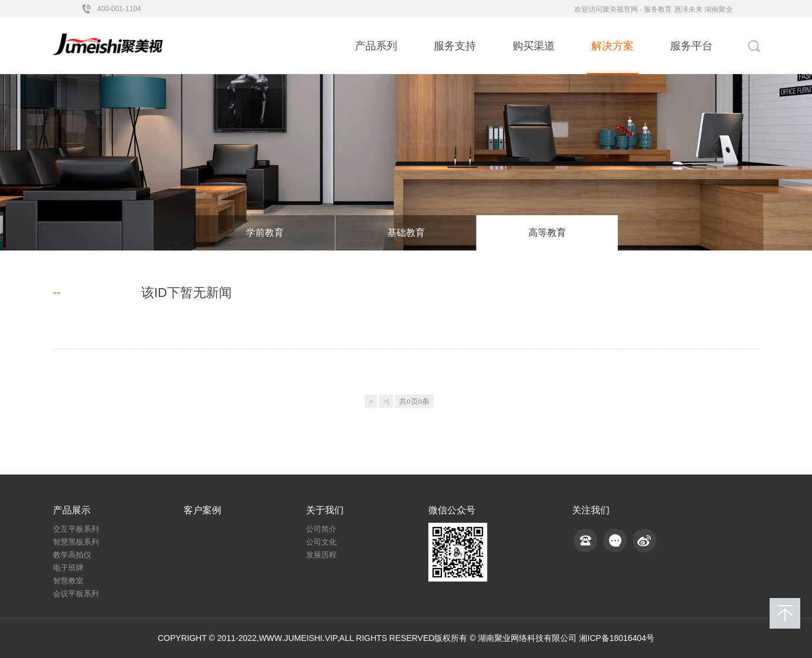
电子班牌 (68, 568)
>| (386, 401)
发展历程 (321, 555)
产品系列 (376, 46)
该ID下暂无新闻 (187, 293)
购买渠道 (534, 46)
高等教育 (547, 233)
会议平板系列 (76, 594)
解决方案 (613, 46)
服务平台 (691, 46)
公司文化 (321, 542)
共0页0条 (414, 401)
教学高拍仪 (72, 555)
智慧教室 (68, 581)
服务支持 (455, 46)
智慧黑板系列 (76, 542)
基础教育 (406, 233)
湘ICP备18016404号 (617, 638)
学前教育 (265, 233)
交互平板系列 (76, 529)
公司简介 (321, 529)
